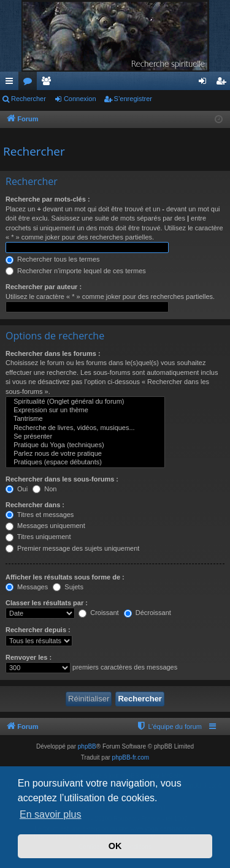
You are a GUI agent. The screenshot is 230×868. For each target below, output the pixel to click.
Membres (48, 83)
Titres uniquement (38, 537)
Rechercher (29, 99)
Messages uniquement (45, 526)
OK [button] (115, 846)
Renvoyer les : (29, 657)
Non (44, 489)
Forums (30, 83)
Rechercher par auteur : (44, 287)
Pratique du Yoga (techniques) (85, 445)
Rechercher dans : (35, 505)
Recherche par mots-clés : (48, 199)
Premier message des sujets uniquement (72, 548)
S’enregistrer (133, 99)
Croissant (99, 613)
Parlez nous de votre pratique (85, 454)
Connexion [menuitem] (205, 83)
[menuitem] (169, 726)
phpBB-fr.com (131, 757)
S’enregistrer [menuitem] (224, 83)
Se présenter (85, 437)
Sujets (68, 587)
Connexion (80, 99)
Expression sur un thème (85, 410)
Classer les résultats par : (47, 603)
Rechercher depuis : (38, 630)
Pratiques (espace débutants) (85, 462)
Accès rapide (12, 83)
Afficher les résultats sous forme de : (65, 577)
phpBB (87, 746)
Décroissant (148, 613)
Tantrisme (85, 419)
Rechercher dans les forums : (53, 353)
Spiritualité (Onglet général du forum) (85, 402)
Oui (17, 489)
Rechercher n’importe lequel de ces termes (76, 271)
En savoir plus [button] (51, 814)
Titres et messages (40, 515)
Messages (27, 587)
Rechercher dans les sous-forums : (62, 479)
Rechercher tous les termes (53, 259)
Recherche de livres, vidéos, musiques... (85, 428)
